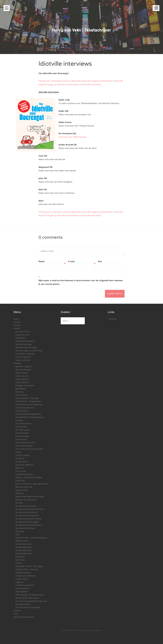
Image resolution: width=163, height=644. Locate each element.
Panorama (20, 531)
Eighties (87, 630)
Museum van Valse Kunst (26, 500)
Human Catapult (22, 455)
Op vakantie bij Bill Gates (26, 506)
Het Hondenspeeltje (24, 446)
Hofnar (18, 452)
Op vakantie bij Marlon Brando (28, 519)
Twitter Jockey (21, 579)
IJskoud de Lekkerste (24, 465)
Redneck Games (22, 541)
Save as (19, 563)
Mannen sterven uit (24, 487)
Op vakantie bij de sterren (26, 512)
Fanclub (17, 611)
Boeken (17, 328)
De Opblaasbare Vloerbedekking (29, 417)
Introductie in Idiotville (50, 81)
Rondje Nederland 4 (24, 554)
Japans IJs (20, 468)
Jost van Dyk (21, 471)
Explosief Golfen (22, 433)
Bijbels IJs (19, 392)
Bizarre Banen (22, 395)
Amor (16, 614)
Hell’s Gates (20, 338)
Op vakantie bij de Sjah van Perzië (30, 509)
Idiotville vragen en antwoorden (29, 351)
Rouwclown (20, 557)
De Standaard (21, 427)
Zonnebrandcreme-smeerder (28, 607)
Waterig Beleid (22, 592)
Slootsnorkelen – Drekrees (27, 569)
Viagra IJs (19, 582)
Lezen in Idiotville (72, 81)
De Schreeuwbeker (23, 424)
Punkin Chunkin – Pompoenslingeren (31, 538)
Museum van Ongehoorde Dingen (30, 496)
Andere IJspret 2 (22, 379)
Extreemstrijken (22, 436)
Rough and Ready (23, 360)
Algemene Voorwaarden (24, 617)
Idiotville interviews (91, 84)
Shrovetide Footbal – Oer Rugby (29, 566)
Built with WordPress (69, 630)
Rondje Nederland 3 (24, 550)
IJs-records (20, 458)
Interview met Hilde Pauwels (72, 137)
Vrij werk (17, 322)
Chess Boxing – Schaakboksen (28, 401)
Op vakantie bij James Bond (27, 515)
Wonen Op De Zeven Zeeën (27, 598)
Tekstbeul (112, 319)
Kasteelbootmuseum (24, 474)
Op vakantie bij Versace (25, 528)
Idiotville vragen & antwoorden (97, 81)
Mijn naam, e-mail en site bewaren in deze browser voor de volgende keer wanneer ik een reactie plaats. (81, 282)
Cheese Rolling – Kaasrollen (27, 398)
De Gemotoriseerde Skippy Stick (29, 404)
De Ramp (19, 420)
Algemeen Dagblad (23, 366)
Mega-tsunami (22, 490)
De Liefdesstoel (22, 411)
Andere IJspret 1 (22, 376)
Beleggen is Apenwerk (25, 385)
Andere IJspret (22, 373)
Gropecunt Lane (22, 335)
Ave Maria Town (22, 332)
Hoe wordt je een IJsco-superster (29, 449)
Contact (17, 325)
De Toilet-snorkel (23, 430)
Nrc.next (19, 503)
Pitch (17, 534)
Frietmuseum (21, 439)
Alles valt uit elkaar (23, 370)
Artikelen (17, 363)
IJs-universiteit (22, 462)
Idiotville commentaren (68, 84)
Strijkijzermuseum (23, 573)
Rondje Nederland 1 (24, 544)
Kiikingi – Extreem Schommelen (29, 477)
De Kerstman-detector (25, 408)
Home (16, 319)
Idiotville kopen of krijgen (26, 347)
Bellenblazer (21, 389)
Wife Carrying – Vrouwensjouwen (30, 595)
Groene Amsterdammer (25, 443)
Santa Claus (20, 560)
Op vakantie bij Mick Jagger (27, 522)
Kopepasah (97, 630)
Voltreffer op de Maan (25, 585)
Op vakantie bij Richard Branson (29, 525)
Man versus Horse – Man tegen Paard (32, 484)
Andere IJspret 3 (22, 382)
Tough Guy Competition (26, 576)
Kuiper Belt (20, 481)
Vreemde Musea (22, 588)
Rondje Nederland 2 (24, 547)
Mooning (19, 493)
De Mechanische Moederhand (28, 414)
